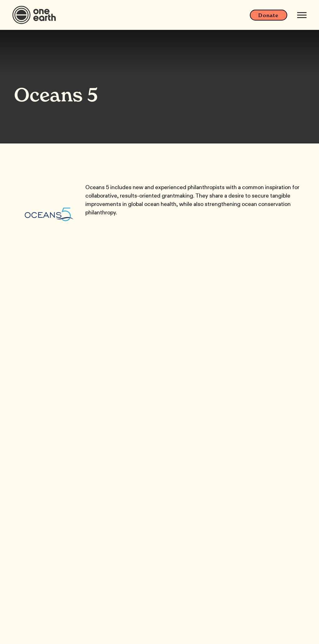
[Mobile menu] (302, 15)
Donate (268, 15)
